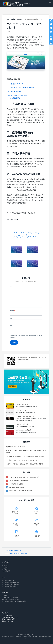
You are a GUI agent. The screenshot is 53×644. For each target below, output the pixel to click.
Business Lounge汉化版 (24, 430)
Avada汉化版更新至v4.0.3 (17, 487)
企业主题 (19, 19)
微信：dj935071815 (8, 620)
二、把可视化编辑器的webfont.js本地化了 (22, 88)
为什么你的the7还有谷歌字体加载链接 (16, 553)
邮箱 (11, 318)
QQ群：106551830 (8, 622)
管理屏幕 (5, 595)
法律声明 (5, 565)
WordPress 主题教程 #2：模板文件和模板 (14, 601)
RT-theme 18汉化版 (22, 424)
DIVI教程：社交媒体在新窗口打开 (12, 599)
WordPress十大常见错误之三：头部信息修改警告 (24, 477)
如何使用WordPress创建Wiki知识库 (20, 481)
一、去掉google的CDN (16, 84)
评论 (11, 286)
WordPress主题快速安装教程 (11, 584)
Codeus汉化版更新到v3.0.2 (13, 550)
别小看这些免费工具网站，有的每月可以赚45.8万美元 (22, 460)
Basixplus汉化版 (21, 410)
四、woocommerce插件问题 (17, 95)
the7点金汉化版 (15, 98)
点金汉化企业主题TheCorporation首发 (21, 491)
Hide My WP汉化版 (22, 404)
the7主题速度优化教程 (16, 484)
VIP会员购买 (6, 571)
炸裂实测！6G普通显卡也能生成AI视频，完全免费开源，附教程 (24, 464)
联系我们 (5, 569)
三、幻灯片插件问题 (15, 91)
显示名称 (12, 311)
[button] (50, 3)
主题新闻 (13, 19)
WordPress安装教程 (8, 580)
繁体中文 (27, 3)
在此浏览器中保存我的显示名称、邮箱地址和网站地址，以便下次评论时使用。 (26, 337)
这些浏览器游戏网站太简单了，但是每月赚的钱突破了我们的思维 (25, 456)
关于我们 (5, 567)
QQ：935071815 (7, 616)
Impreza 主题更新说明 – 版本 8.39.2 (16, 447)
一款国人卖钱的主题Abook (10, 597)
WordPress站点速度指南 (9, 586)
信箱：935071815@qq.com (10, 618)
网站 (11, 326)
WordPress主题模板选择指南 (11, 582)
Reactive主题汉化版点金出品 (25, 416)
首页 (8, 19)
